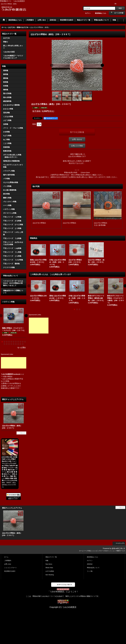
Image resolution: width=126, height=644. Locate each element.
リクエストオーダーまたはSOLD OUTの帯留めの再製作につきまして (13, 283)
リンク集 (90, 571)
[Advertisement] (14, 363)
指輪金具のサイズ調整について (13, 292)
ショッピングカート (10, 568)
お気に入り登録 (77, 146)
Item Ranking (50, 575)
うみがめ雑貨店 (7, 374)
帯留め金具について (11, 276)
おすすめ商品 (50, 571)
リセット (22, 433)
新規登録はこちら (101, 13)
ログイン (88, 13)
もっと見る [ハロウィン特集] (22, 348)
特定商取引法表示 (10, 571)
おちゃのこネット (119, 548)
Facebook (18, 374)
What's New (49, 568)
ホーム (6, 557)
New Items (49, 564)
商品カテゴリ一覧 (51, 557)
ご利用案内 (8, 561)
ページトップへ (120, 543)
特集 (47, 561)
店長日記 (90, 564)
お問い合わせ (77, 139)
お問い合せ (8, 564)
